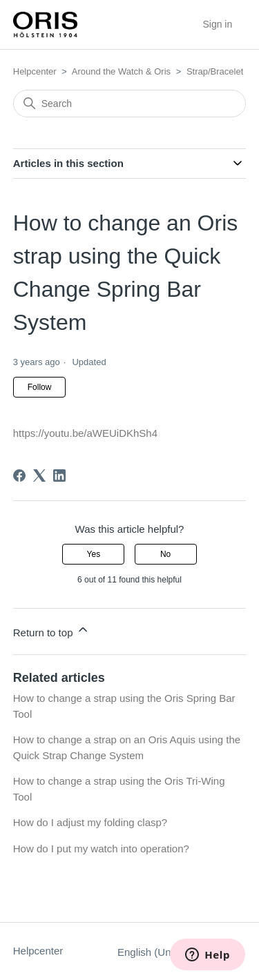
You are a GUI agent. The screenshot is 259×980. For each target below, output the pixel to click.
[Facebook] (19, 476)
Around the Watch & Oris (121, 71)
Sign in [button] (217, 24)
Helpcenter (35, 71)
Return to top (51, 630)
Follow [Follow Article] (40, 387)
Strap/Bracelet (215, 71)
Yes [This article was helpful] (94, 554)
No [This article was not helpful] (165, 554)
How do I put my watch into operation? (101, 849)
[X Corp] (39, 476)
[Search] (130, 104)
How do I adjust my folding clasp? (90, 822)
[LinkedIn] (59, 476)
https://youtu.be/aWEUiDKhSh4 (85, 433)
